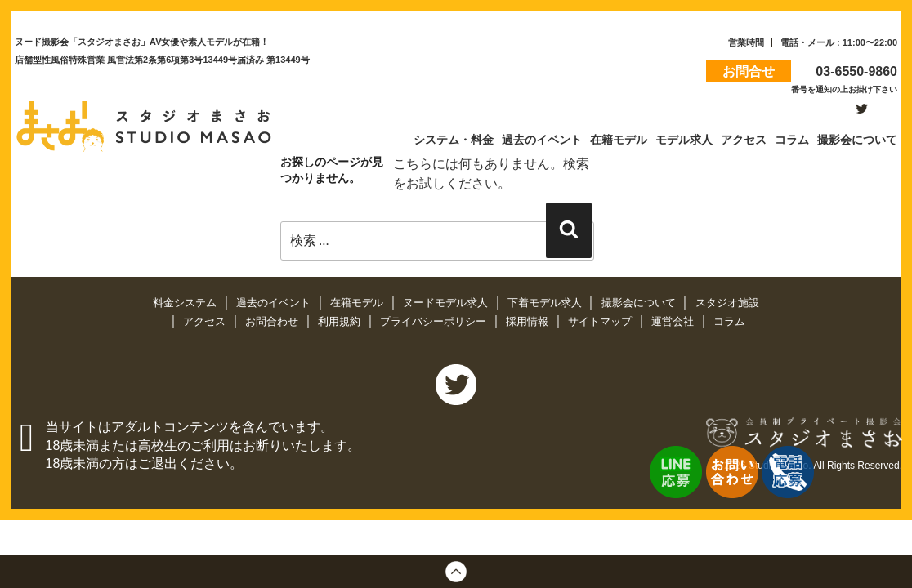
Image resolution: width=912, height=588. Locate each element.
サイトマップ (601, 321)
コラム (729, 321)
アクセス (206, 321)
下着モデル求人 (546, 303)
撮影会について (640, 303)
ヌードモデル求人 (447, 303)
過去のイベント (275, 303)
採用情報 (529, 321)
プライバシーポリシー (435, 321)
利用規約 (341, 321)
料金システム (186, 303)
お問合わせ (273, 321)
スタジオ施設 (727, 303)
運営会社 (674, 321)
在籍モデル (358, 303)
